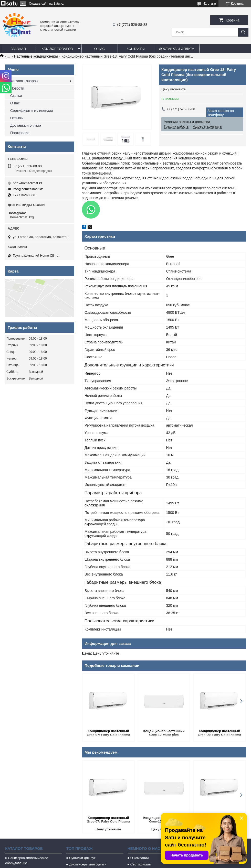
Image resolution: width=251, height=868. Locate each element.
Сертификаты (141, 864)
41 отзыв (210, 4)
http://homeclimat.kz (28, 183)
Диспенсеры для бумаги (88, 864)
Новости (17, 88)
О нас (100, 49)
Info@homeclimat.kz (28, 189)
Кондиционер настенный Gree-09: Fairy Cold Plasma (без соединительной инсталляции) (219, 733)
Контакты (135, 49)
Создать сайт (38, 4)
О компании (140, 858)
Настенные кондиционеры (36, 56)
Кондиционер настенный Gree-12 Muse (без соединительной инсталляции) (164, 733)
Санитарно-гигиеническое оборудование (27, 860)
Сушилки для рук (82, 858)
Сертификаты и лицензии (32, 111)
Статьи (16, 96)
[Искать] (243, 32)
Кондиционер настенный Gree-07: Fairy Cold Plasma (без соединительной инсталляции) (108, 733)
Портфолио (20, 133)
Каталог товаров (57, 49)
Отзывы (17, 118)
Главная (18, 49)
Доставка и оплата (177, 49)
